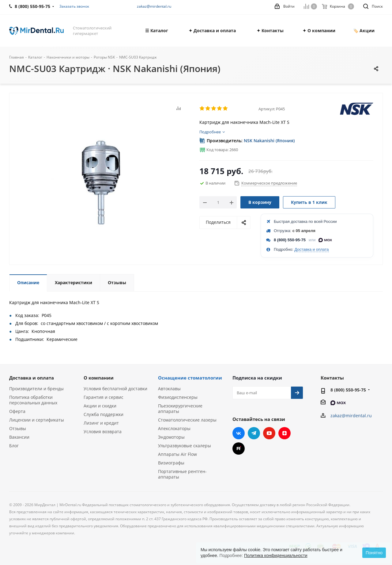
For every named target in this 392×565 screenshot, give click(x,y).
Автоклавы (169, 389)
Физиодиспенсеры (178, 397)
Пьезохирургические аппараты (180, 408)
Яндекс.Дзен (285, 433)
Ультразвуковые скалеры (185, 446)
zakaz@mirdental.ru (154, 6)
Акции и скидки (100, 406)
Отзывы (18, 428)
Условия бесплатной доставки (115, 389)
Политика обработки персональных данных (33, 400)
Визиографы (171, 463)
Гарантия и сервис (104, 397)
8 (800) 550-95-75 (290, 240)
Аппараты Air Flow (177, 454)
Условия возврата (103, 431)
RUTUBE (239, 449)
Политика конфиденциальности (276, 555)
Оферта (17, 411)
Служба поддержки (104, 414)
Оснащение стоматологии (190, 378)
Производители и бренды (36, 389)
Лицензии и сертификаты (37, 420)
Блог (14, 446)
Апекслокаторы (174, 428)
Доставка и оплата (311, 249)
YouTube (269, 433)
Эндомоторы (171, 437)
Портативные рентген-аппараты (182, 474)
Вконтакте (239, 433)
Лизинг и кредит (101, 423)
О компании (99, 378)
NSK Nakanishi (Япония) (269, 141)
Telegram (254, 433)
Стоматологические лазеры (187, 420)
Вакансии (19, 437)
